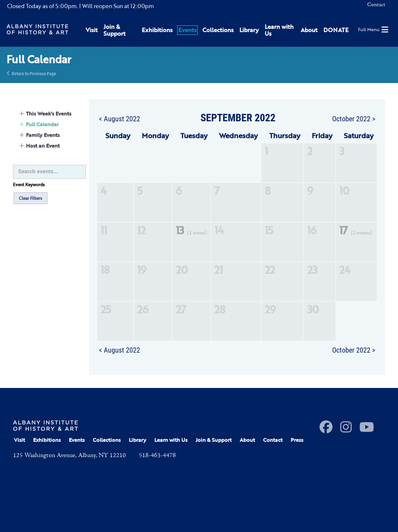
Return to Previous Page (34, 73)
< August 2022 (120, 118)
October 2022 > (354, 118)
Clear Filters (30, 198)
